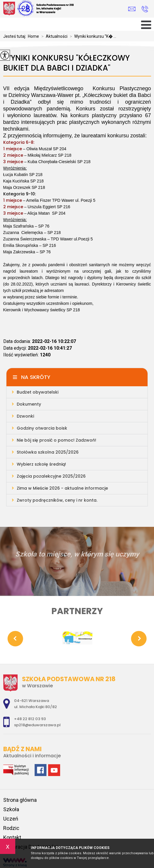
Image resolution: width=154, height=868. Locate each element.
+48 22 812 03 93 (145, 9)
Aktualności (53, 36)
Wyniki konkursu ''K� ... (92, 36)
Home (33, 36)
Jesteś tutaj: (16, 36)
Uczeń (11, 819)
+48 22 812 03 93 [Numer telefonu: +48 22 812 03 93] (30, 719)
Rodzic (11, 828)
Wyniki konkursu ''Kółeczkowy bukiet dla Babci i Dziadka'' (66, 63)
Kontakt (12, 837)
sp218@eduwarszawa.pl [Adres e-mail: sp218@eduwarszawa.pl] (37, 725)
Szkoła (11, 809)
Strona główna (20, 800)
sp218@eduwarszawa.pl (132, 9)
